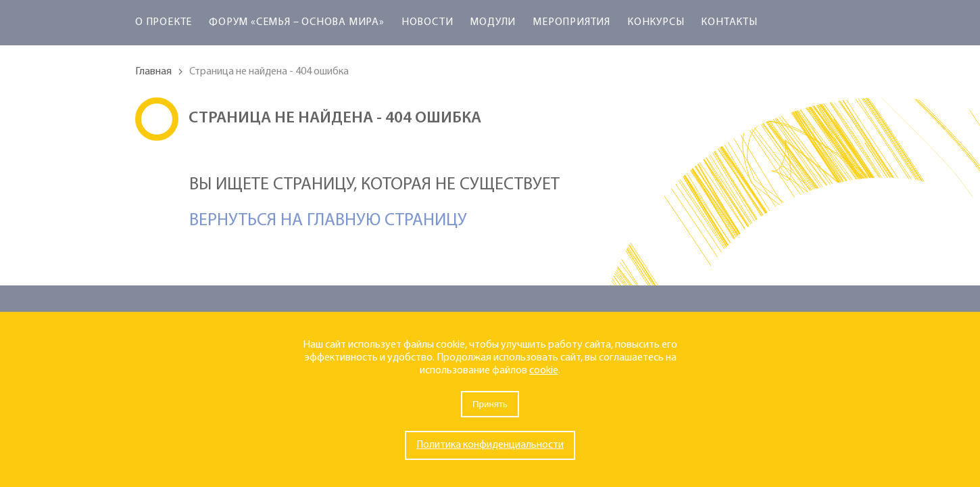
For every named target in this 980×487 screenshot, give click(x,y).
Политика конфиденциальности (490, 445)
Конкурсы (656, 22)
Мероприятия (571, 22)
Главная (153, 72)
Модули (493, 22)
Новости (427, 22)
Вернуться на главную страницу (328, 221)
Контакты (729, 22)
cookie (544, 371)
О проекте (164, 22)
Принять (490, 404)
